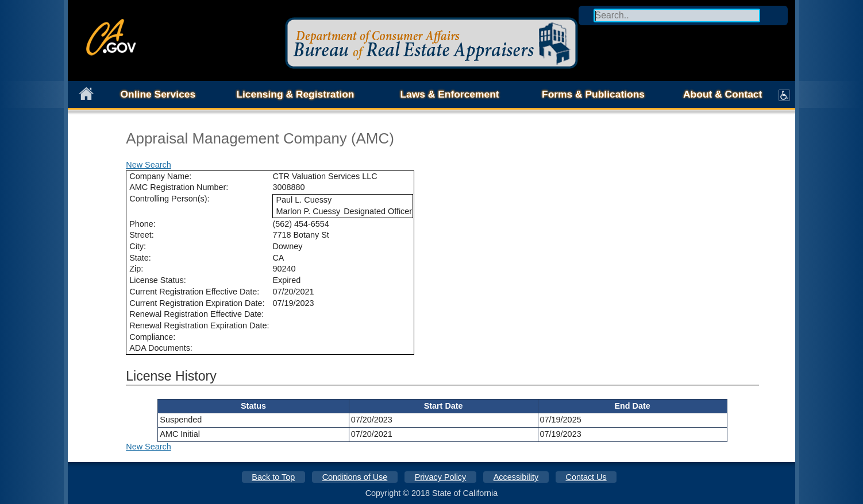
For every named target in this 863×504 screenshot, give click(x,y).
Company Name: (160, 176)
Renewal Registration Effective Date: (197, 314)
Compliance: (152, 337)
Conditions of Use (355, 477)
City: (138, 246)
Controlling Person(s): (169, 199)
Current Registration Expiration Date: (197, 303)
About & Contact (723, 94)
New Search (148, 165)
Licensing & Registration (295, 94)
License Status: (157, 280)
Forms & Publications (593, 94)
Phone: (142, 224)
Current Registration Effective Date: (194, 292)
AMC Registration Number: (179, 187)
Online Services (158, 94)
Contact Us (586, 477)
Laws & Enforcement (449, 94)
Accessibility (516, 477)
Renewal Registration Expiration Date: (199, 325)
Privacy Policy (441, 477)
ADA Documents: (161, 348)
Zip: (136, 269)
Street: (141, 235)
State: (140, 258)
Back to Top (273, 477)
